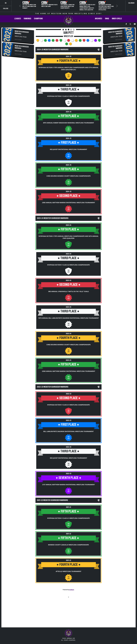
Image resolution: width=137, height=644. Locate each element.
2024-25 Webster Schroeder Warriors (53, 50)
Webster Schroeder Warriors (22, 32)
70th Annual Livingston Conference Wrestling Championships (67, 6)
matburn (72, 590)
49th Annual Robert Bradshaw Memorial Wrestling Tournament (69, 123)
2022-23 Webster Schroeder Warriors (53, 387)
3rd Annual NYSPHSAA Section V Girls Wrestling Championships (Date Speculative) (106, 7)
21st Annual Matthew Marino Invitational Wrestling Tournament (68, 485)
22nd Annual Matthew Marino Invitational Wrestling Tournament (68, 371)
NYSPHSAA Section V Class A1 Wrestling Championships (69, 96)
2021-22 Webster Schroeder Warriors (52, 500)
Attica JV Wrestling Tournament (68, 571)
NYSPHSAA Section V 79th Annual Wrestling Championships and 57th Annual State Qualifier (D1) (69, 69)
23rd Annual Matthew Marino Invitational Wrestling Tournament (68, 203)
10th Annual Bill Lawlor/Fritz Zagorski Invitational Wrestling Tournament (69, 318)
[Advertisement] (18, 75)
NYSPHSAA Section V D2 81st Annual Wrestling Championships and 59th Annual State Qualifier (87, 7)
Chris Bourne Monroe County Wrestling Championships (68, 176)
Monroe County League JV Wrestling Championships (69, 545)
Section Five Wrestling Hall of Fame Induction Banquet (29, 6)
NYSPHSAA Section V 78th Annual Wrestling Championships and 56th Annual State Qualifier (69, 237)
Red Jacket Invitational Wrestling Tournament (68, 149)
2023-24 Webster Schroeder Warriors (53, 218)
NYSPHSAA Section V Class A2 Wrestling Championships (69, 265)
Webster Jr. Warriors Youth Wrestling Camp (49, 6)
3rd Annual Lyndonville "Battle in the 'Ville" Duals (69, 291)
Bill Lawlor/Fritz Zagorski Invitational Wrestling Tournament (68, 431)
